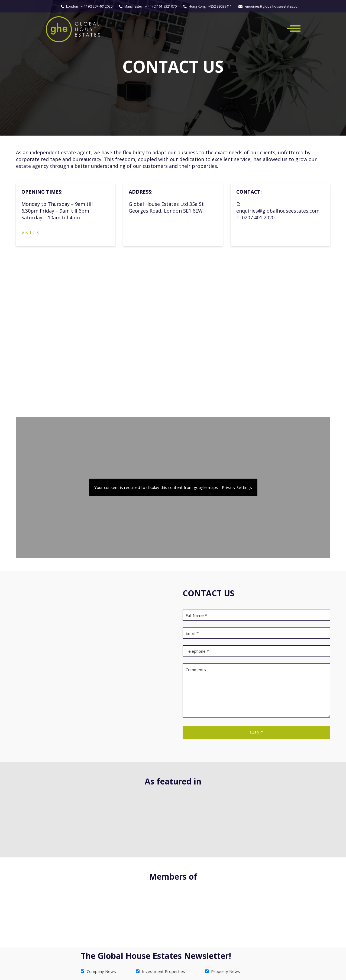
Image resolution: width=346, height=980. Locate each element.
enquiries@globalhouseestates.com (273, 6)
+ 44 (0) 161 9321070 (161, 6)
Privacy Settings (237, 487)
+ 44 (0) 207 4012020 (97, 6)
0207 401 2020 (258, 217)
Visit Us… (32, 232)
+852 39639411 (220, 6)
